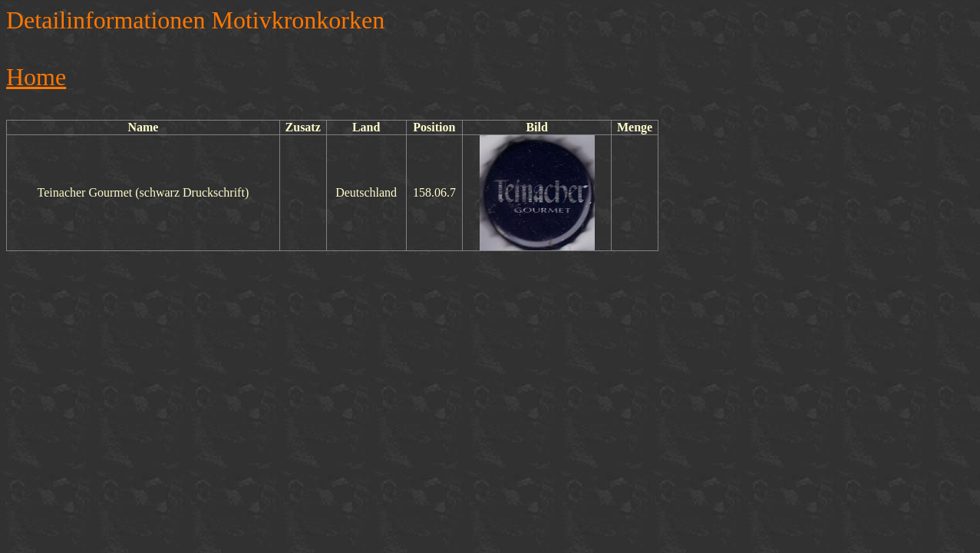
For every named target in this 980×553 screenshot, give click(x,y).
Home (36, 77)
